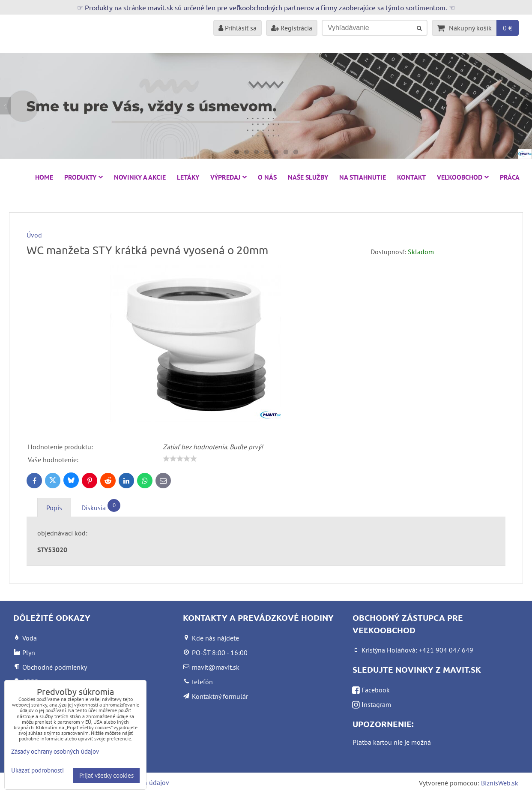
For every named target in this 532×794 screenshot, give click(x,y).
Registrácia (292, 28)
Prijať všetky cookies (106, 775)
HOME (44, 177)
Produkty (84, 177)
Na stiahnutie (363, 177)
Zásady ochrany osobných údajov (55, 751)
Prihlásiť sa (238, 28)
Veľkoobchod (463, 177)
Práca (510, 177)
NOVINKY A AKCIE (140, 177)
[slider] (180, 459)
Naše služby (308, 177)
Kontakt (411, 177)
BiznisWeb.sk (500, 783)
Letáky (188, 177)
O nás (267, 177)
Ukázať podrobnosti (37, 771)
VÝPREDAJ (229, 177)
